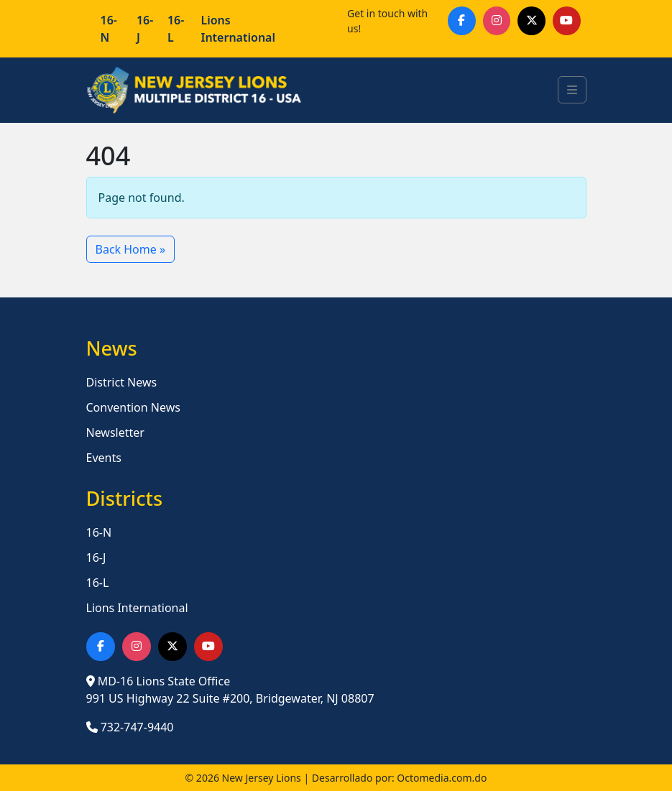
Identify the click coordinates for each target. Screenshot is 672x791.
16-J (145, 29)
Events (104, 458)
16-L (176, 29)
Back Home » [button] (131, 249)
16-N (109, 29)
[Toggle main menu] (572, 90)
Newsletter (115, 432)
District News (122, 382)
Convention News (133, 407)
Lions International (238, 29)
